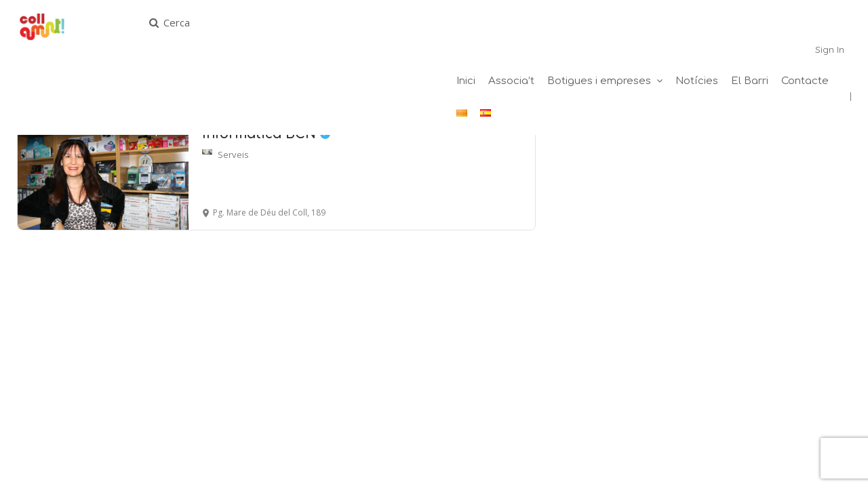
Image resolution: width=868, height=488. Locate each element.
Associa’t (511, 81)
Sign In (830, 49)
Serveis (233, 155)
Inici (466, 81)
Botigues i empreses (599, 81)
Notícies (697, 81)
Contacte (805, 81)
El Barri (750, 81)
